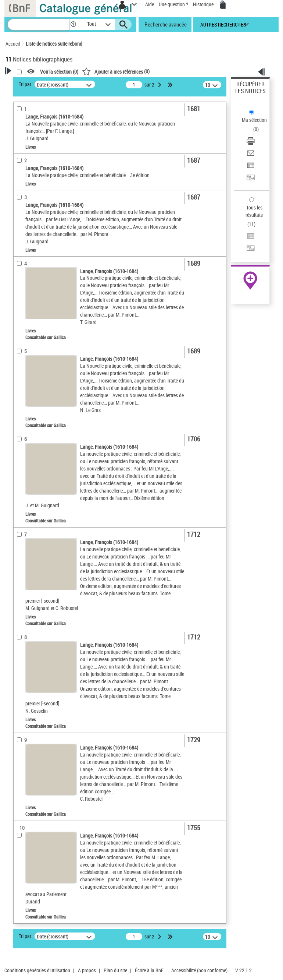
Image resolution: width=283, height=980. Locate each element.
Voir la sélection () (59, 72)
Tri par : (26, 84)
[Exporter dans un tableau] (251, 168)
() (116, 71)
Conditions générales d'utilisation (37, 970)
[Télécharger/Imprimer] (251, 143)
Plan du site (115, 970)
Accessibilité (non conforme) (199, 970)
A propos (87, 970)
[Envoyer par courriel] (251, 156)
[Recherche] (39, 24)
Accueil (13, 44)
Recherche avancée (166, 24)
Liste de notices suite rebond (54, 44)
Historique (204, 4)
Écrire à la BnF (149, 970)
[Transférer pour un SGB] (251, 180)
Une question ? (173, 4)
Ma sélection (254, 120)
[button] (73, 24)
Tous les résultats (254, 211)
